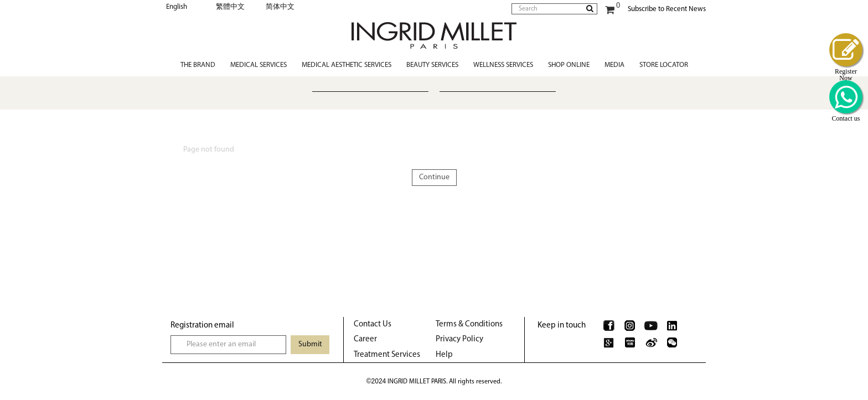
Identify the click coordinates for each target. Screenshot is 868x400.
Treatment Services (387, 355)
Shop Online (569, 65)
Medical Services (259, 65)
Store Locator (664, 65)
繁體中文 (230, 7)
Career (365, 339)
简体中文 (280, 7)
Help (444, 355)
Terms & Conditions (469, 324)
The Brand (198, 65)
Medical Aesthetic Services (347, 65)
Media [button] (614, 65)
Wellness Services (503, 65)
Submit (310, 344)
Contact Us (373, 324)
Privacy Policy (459, 339)
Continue (434, 177)
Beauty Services (432, 65)
